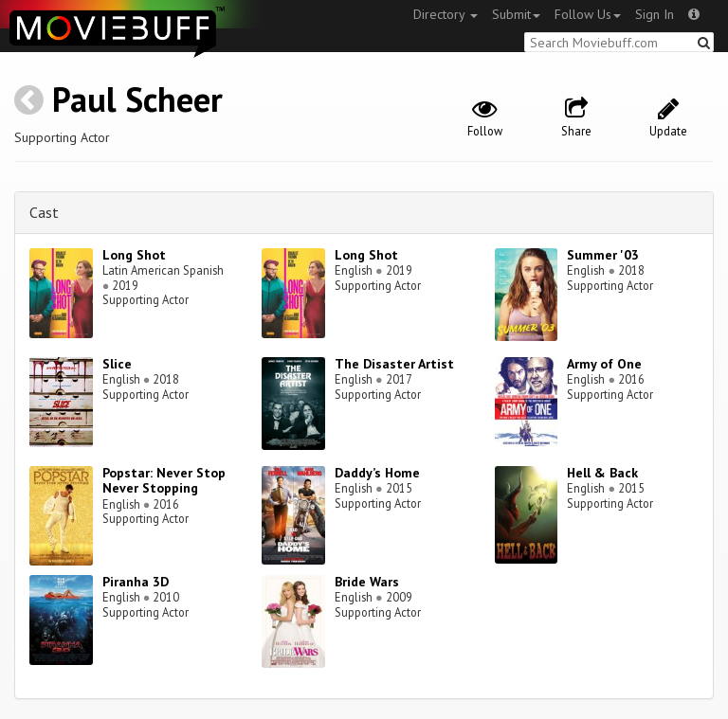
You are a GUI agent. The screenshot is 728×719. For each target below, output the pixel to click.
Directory (446, 14)
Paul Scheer (137, 99)
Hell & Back (602, 473)
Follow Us (588, 14)
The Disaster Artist (394, 364)
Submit (516, 14)
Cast (44, 212)
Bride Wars (367, 582)
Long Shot (134, 255)
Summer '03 (603, 255)
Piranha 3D (136, 582)
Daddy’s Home (377, 473)
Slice (117, 364)
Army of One (604, 364)
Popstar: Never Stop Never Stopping (164, 481)
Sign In (655, 14)
